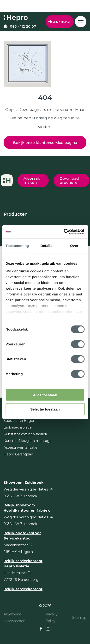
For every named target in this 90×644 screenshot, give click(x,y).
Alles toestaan (45, 395)
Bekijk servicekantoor (23, 561)
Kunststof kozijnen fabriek (25, 434)
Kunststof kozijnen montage (28, 441)
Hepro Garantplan (18, 454)
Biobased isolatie (18, 427)
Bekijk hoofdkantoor (22, 533)
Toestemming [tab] (17, 246)
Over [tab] (74, 246)
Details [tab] (46, 246)
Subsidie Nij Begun (19, 421)
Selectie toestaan (45, 409)
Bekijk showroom (19, 505)
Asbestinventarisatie (21, 448)
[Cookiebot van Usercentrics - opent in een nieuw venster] (64, 232)
